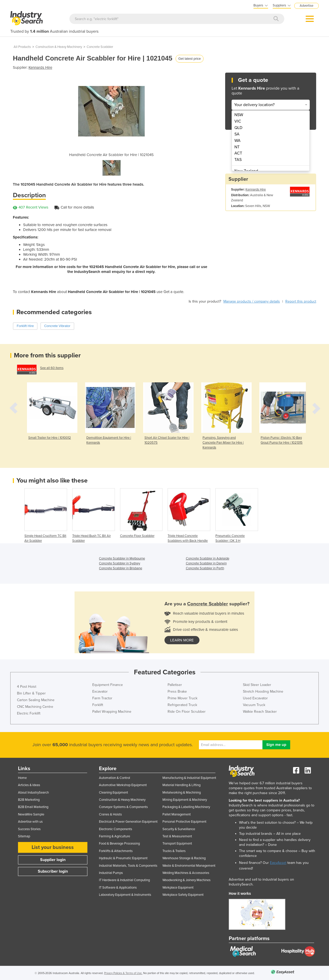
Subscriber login (53, 871)
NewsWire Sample (31, 814)
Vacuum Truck (254, 705)
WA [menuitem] (237, 141)
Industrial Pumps (111, 873)
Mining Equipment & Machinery (185, 800)
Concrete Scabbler (100, 47)
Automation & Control (115, 778)
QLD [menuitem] (238, 128)
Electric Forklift (29, 713)
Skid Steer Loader (257, 685)
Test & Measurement (177, 836)
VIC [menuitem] (238, 121)
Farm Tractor (102, 698)
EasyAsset (278, 863)
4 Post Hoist (27, 687)
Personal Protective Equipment (184, 822)
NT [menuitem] (237, 147)
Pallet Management (177, 814)
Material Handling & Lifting (181, 785)
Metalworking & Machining (182, 793)
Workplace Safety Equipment (183, 895)
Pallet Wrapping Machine (112, 712)
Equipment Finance (108, 685)
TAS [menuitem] (238, 160)
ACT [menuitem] (238, 153)
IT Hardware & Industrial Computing (124, 880)
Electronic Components (116, 829)
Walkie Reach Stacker (260, 712)
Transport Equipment (177, 844)
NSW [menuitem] (239, 115)
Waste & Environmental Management (189, 866)
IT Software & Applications (118, 888)
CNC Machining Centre (35, 707)
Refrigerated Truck (182, 705)
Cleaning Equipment (113, 793)
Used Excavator (255, 698)
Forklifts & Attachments (116, 851)
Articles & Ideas (29, 785)
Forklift (98, 705)
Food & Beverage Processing (119, 844)
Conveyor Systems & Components (123, 807)
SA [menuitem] (237, 134)
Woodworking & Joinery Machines (186, 880)
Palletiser (175, 685)
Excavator (100, 691)
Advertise (307, 6)
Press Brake (177, 691)
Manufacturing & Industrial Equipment (189, 778)
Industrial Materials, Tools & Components (128, 866)
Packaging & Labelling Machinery (186, 807)
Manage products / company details (252, 301)
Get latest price (190, 59)
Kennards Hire (40, 67)
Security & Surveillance (179, 829)
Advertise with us (30, 822)
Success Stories (29, 829)
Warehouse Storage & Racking (184, 858)
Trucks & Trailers (174, 851)
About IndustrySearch (33, 793)
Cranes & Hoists (110, 814)
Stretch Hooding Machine (263, 691)
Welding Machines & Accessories (186, 873)
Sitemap (24, 836)
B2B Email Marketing (33, 807)
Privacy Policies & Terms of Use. (123, 973)
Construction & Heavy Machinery (59, 47)
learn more (182, 640)
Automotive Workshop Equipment (123, 785)
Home (22, 778)
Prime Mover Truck (182, 698)
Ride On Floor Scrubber (187, 712)
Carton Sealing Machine (36, 700)
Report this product (301, 301)
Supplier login (53, 860)
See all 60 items (52, 368)
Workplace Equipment (178, 888)
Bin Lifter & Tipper (31, 693)
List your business (53, 847)
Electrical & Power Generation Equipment (128, 822)
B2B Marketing (29, 800)
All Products (22, 47)
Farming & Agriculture (115, 836)
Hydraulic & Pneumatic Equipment (123, 858)
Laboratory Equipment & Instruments (125, 895)
